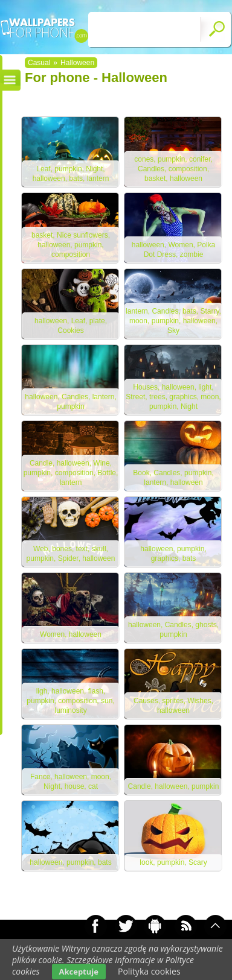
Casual (39, 63)
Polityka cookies (149, 971)
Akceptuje (79, 972)
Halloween (77, 63)
